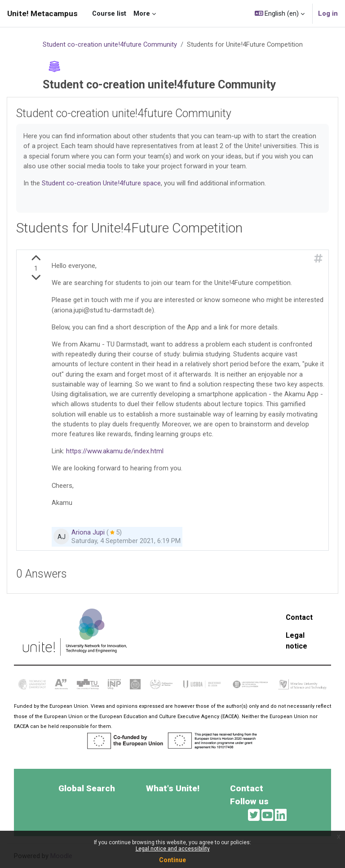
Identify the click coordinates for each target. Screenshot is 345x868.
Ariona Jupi (88, 533)
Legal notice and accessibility (173, 849)
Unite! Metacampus (42, 13)
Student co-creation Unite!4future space (101, 183)
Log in (328, 13)
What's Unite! (173, 788)
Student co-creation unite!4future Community (110, 44)
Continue (172, 860)
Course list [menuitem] (109, 13)
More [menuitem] (142, 13)
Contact (299, 617)
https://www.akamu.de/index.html (115, 451)
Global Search (87, 788)
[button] (280, 13)
